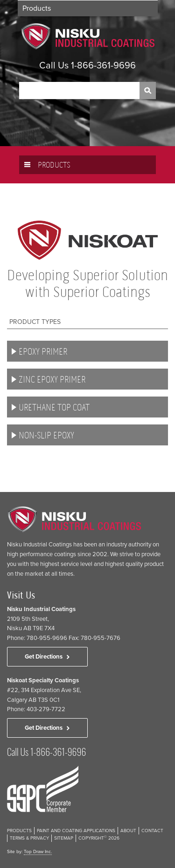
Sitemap (64, 838)
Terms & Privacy (29, 838)
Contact (152, 831)
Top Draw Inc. (38, 852)
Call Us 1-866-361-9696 (87, 66)
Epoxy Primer (43, 352)
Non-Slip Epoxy (46, 435)
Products (37, 8)
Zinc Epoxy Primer (52, 380)
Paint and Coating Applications (76, 831)
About (128, 831)
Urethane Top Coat (54, 407)
